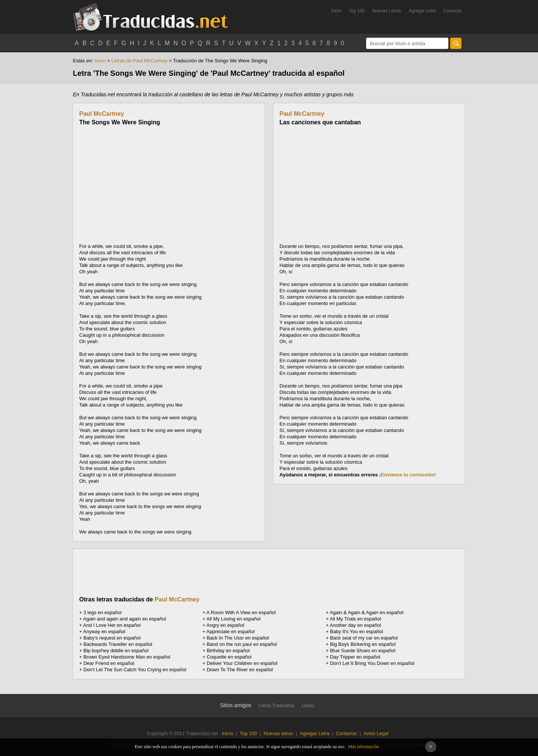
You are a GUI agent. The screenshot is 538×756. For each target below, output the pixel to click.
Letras (308, 706)
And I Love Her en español (112, 625)
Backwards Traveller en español (118, 644)
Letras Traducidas (276, 706)
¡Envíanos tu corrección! (408, 475)
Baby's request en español (112, 638)
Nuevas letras (278, 733)
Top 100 (357, 11)
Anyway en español (104, 631)
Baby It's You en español (356, 631)
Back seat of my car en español (364, 638)
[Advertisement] (142, 184)
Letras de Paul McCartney (139, 61)
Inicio (336, 11)
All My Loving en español (234, 619)
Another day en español (355, 625)
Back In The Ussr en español (238, 638)
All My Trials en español (355, 619)
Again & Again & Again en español (367, 612)
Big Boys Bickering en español (363, 644)
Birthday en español (228, 651)
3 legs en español (102, 612)
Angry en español (225, 625)
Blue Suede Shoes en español (363, 651)
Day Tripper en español (355, 657)
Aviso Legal (376, 733)
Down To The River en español (240, 670)
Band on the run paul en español (242, 644)
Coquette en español (229, 657)
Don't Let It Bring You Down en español (372, 663)
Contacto (452, 11)
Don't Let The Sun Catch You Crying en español (135, 670)
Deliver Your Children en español (242, 663)
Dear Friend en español (109, 663)
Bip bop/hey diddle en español (116, 651)
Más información (364, 747)
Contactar (346, 733)
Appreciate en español (231, 631)
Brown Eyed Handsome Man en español (127, 657)
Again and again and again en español (125, 619)
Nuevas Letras (387, 11)
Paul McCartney (102, 114)
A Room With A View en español (241, 612)
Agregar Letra (422, 11)
